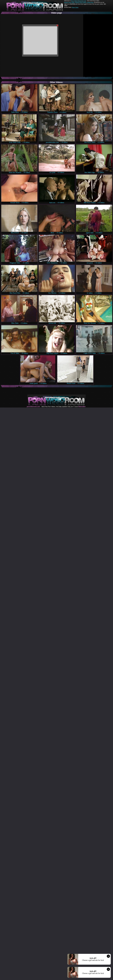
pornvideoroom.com (33, 407)
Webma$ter (82, 407)
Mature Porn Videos (81, 2)
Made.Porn (90, 2)
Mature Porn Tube (69, 2)
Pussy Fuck (75, 7)
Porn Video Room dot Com (78, 1)
